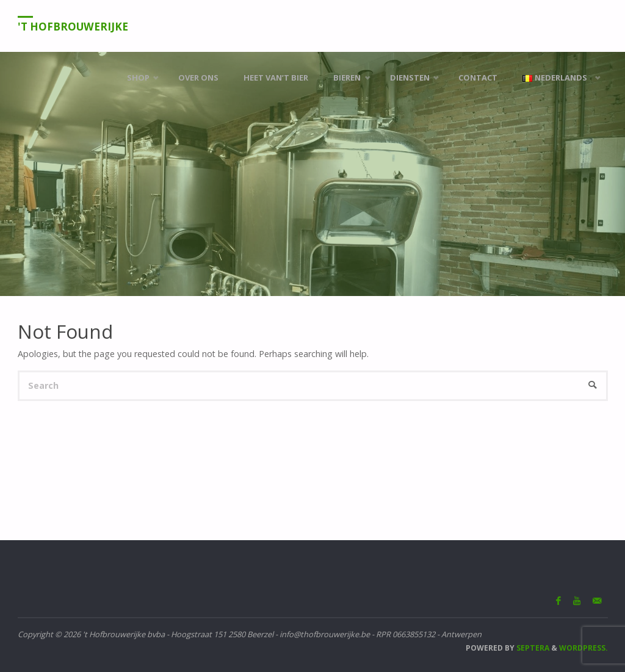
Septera (532, 648)
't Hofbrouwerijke (73, 27)
